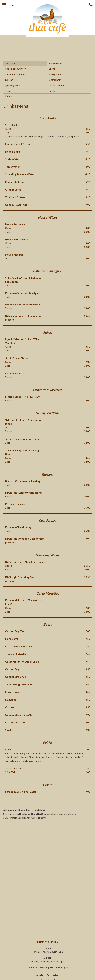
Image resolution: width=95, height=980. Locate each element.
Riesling (9, 80)
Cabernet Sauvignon (16, 69)
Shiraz (52, 69)
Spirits (52, 91)
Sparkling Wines (13, 85)
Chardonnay (55, 80)
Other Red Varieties (15, 74)
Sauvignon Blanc (57, 74)
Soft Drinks (11, 63)
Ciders (8, 96)
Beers (8, 91)
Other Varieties (57, 85)
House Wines (56, 63)
